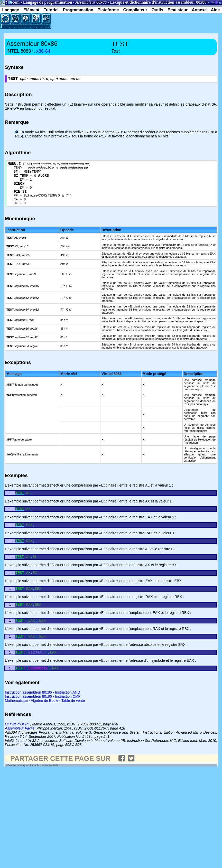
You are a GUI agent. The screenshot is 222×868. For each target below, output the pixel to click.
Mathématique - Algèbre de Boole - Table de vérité (45, 719)
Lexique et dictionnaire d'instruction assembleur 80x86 (158, 2)
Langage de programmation (48, 2)
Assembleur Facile (20, 747)
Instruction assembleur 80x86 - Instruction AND (43, 711)
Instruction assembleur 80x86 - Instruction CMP (43, 715)
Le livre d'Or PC (17, 743)
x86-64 (43, 51)
